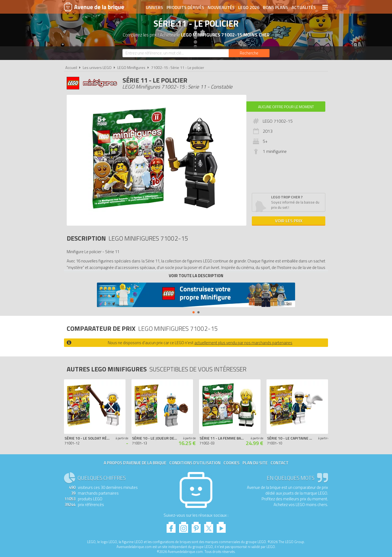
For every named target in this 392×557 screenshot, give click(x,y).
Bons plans (275, 7)
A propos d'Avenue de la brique (135, 463)
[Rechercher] (249, 53)
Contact (280, 463)
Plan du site (255, 463)
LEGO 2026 (249, 7)
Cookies (232, 463)
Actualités (304, 7)
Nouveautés (221, 7)
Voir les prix (289, 221)
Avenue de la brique (94, 7)
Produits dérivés (185, 7)
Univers (154, 7)
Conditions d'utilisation (195, 463)
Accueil (71, 68)
